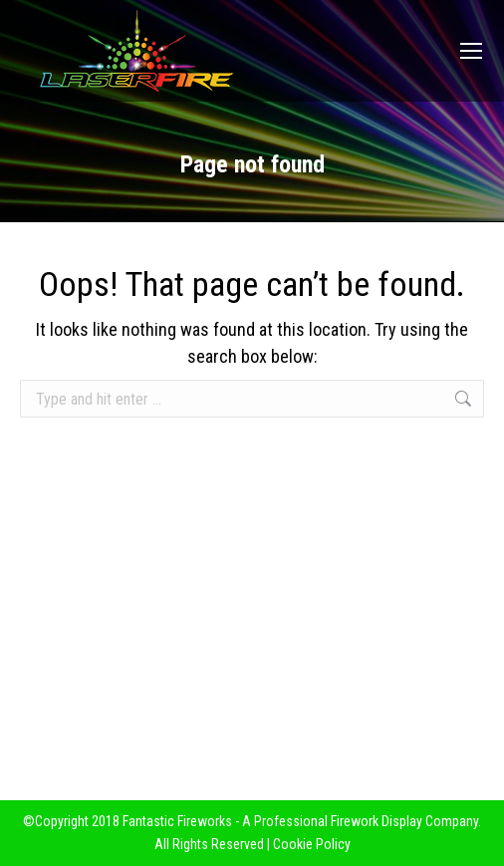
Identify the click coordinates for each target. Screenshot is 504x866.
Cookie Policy (312, 844)
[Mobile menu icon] (471, 51)
